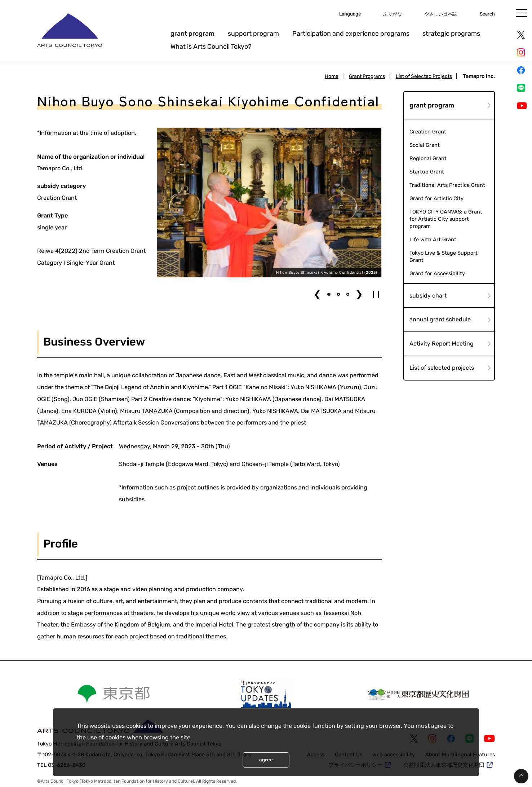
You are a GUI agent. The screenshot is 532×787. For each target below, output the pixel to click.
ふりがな (382, 14)
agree (266, 760)
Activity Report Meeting (442, 344)
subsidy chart (428, 296)
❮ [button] (317, 294)
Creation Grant (428, 132)
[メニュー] (522, 13)
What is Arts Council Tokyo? (211, 46)
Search (486, 14)
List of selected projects (442, 368)
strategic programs (451, 33)
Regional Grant (428, 158)
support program (253, 33)
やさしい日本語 (435, 14)
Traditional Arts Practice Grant (447, 185)
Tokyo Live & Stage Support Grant (444, 257)
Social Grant (425, 145)
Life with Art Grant (433, 240)
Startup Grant (427, 172)
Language (336, 14)
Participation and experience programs (351, 33)
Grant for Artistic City (436, 198)
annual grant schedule (440, 320)
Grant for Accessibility (437, 274)
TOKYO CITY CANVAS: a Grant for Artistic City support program (447, 219)
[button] (329, 294)
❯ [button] (359, 294)
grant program (192, 33)
